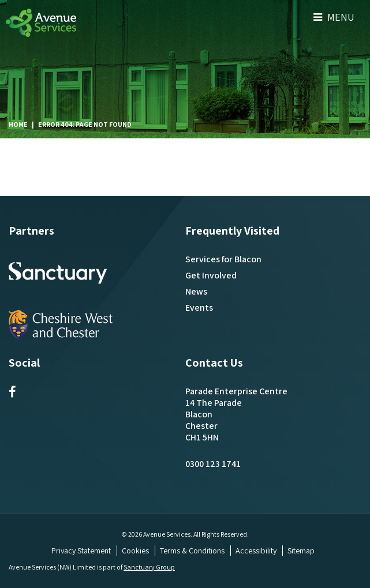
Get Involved (211, 275)
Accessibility (256, 551)
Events (199, 308)
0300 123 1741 (213, 464)
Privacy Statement (81, 551)
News (196, 291)
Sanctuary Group (149, 567)
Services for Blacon (223, 259)
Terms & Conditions (192, 551)
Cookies (135, 551)
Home (18, 124)
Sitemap (301, 551)
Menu (334, 17)
